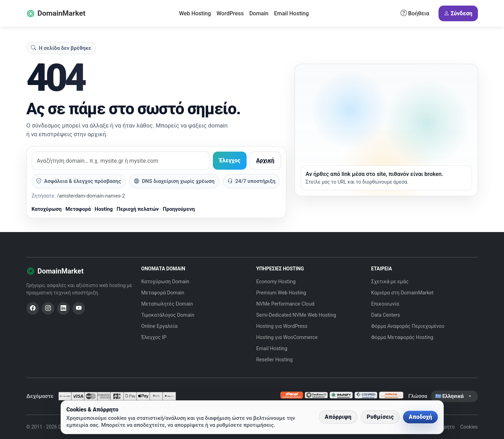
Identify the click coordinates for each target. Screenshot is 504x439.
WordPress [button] (230, 13)
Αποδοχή (420, 417)
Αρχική (265, 160)
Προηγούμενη (179, 209)
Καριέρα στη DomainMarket (402, 293)
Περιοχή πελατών (138, 209)
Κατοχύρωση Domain (165, 282)
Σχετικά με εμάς (390, 282)
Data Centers (386, 315)
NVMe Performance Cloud (285, 304)
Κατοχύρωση (47, 209)
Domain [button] (259, 13)
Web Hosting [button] (195, 13)
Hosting (104, 209)
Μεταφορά (78, 209)
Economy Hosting (276, 282)
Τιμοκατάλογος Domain (168, 315)
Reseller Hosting (275, 360)
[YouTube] (79, 308)
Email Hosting (292, 13)
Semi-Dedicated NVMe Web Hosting (296, 315)
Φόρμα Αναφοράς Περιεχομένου (408, 326)
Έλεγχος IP (154, 337)
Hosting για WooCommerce (287, 337)
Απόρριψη (338, 417)
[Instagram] (48, 308)
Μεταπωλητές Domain (167, 304)
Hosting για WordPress (282, 326)
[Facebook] (33, 308)
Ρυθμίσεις (380, 417)
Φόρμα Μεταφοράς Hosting (402, 337)
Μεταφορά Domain (163, 293)
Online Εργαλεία (160, 326)
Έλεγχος (230, 160)
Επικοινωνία (385, 304)
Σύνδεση (458, 14)
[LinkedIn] (63, 308)
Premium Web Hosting (281, 293)
